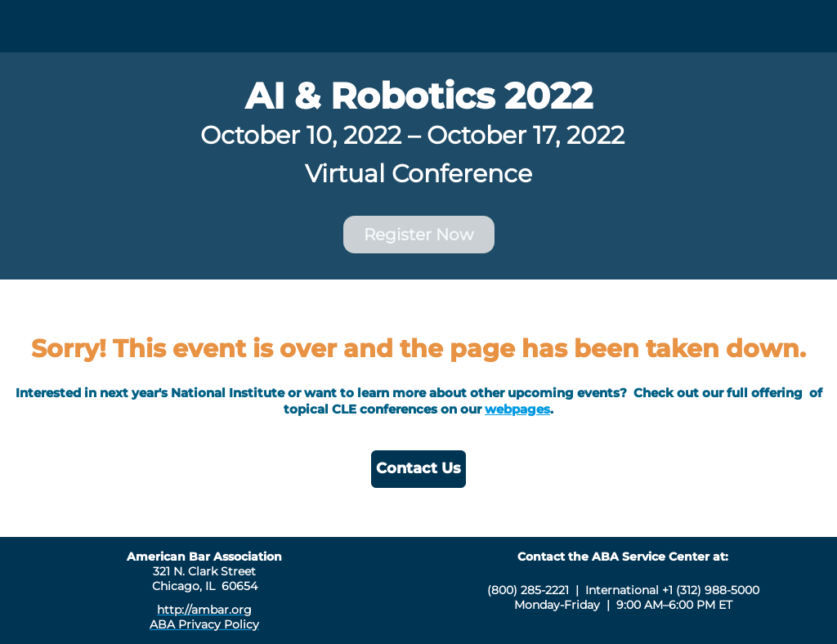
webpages (517, 409)
